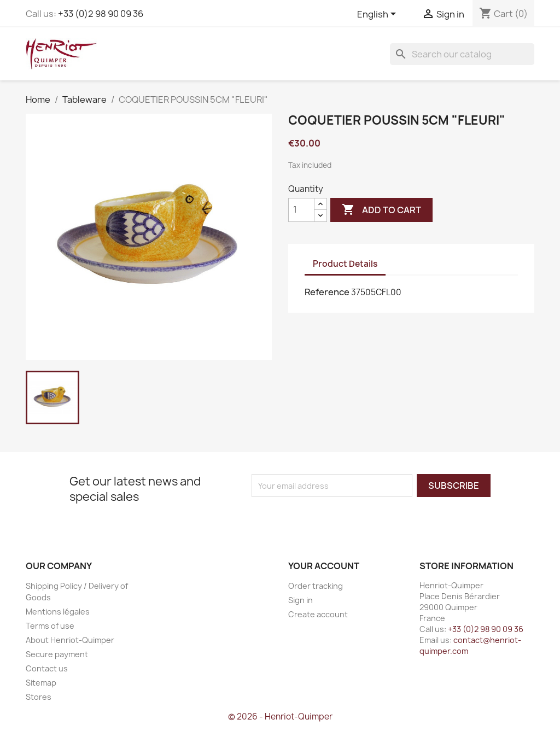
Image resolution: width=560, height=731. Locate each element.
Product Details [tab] (345, 264)
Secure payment (57, 654)
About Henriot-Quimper (70, 640)
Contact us (47, 668)
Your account (324, 566)
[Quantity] (301, 210)
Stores (39, 697)
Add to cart (381, 210)
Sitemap (41, 683)
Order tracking (316, 586)
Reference (327, 292)
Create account (318, 614)
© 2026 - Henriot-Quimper (280, 717)
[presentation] (343, 518)
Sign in (301, 600)
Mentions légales (58, 612)
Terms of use (50, 626)
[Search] (462, 54)
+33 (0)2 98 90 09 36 (101, 14)
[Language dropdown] (378, 15)
